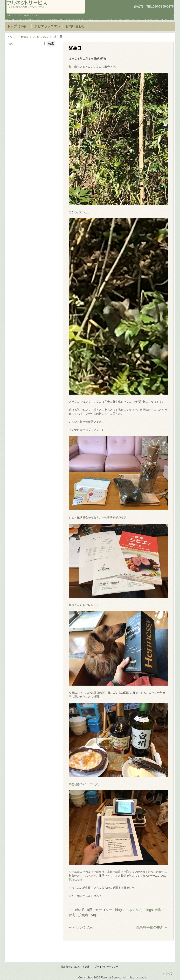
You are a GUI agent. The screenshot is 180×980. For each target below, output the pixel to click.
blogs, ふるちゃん (129, 910)
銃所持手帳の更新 (152, 927)
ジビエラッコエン (47, 26)
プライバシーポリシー (106, 967)
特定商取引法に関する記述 (75, 967)
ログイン (168, 973)
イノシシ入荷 (81, 927)
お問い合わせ (75, 26)
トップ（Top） (18, 26)
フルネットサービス (46, 7)
